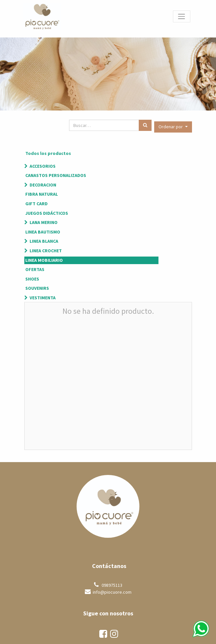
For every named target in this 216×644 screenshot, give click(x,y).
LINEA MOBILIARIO (44, 260)
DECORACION (43, 185)
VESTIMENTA (43, 298)
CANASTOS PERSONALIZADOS (56, 175)
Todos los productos (48, 153)
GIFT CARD (36, 204)
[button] (173, 127)
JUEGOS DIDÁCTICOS (47, 213)
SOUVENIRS (37, 288)
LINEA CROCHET (46, 251)
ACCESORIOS (43, 166)
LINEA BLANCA (44, 241)
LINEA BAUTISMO (43, 232)
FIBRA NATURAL (42, 194)
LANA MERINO (44, 222)
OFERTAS (35, 269)
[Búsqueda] (145, 125)
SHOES (32, 279)
